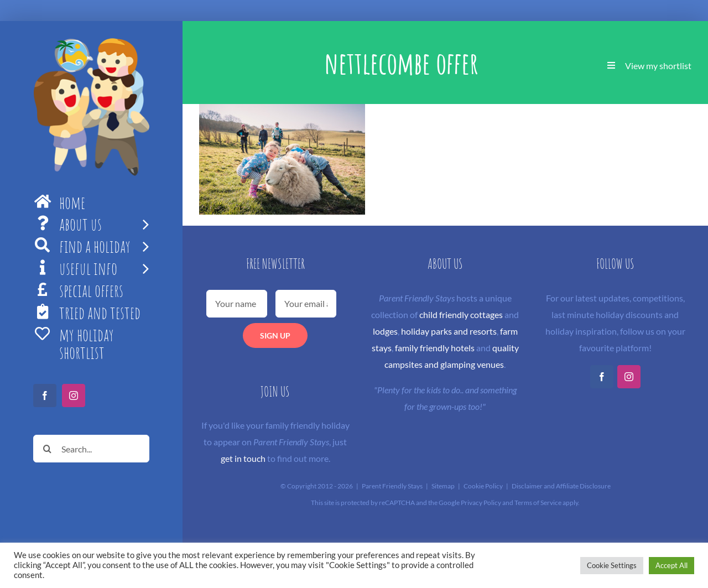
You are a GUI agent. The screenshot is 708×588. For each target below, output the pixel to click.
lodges (385, 331)
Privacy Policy (481, 503)
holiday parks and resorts (449, 331)
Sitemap (443, 486)
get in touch (243, 458)
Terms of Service (538, 503)
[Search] (47, 449)
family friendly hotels (435, 348)
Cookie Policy (483, 486)
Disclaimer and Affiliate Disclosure (561, 486)
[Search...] (91, 449)
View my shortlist (658, 66)
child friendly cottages (461, 314)
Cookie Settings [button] (612, 565)
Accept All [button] (671, 565)
